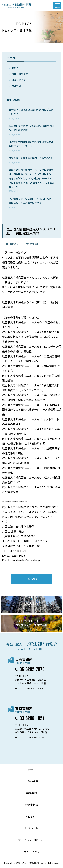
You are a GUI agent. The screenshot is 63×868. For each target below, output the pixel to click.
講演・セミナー (20, 80)
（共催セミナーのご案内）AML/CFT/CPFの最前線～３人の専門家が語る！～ (30, 203)
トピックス (32, 816)
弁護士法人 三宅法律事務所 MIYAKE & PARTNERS (16, 6)
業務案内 (32, 793)
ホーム (32, 769)
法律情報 (16, 86)
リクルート (32, 828)
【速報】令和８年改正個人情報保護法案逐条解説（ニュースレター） (31, 146)
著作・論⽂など (20, 74)
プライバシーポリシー (32, 840)
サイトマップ (32, 852)
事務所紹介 (32, 781)
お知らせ (16, 68)
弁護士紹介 (32, 805)
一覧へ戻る (32, 579)
